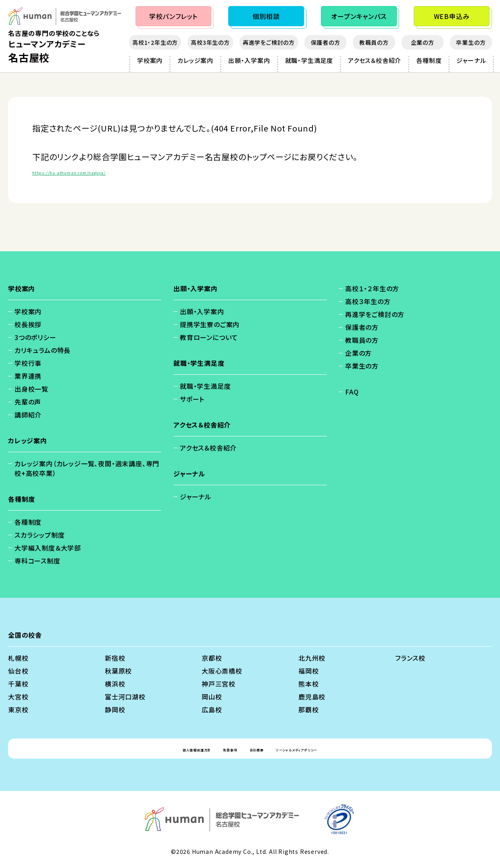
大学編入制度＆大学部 (48, 548)
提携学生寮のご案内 (210, 324)
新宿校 (115, 658)
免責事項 (218, 749)
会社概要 (257, 749)
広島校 (212, 709)
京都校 (212, 658)
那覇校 (308, 709)
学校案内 (150, 60)
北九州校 (312, 658)
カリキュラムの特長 (43, 350)
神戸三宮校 (219, 684)
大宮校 (18, 697)
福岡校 (308, 671)
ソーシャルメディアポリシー (322, 749)
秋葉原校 (118, 671)
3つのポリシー (35, 337)
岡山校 (212, 697)
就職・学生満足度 (309, 60)
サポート (192, 399)
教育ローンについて (209, 337)
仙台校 (18, 671)
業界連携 (28, 376)
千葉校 (18, 684)
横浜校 (115, 684)
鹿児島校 (312, 697)
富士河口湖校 (125, 697)
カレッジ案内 (195, 60)
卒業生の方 (471, 42)
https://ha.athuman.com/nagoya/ (100, 171)
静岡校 (115, 709)
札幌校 (18, 658)
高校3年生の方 (210, 42)
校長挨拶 (28, 324)
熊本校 (308, 684)
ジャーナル (471, 60)
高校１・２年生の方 (372, 288)
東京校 (18, 709)
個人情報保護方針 (165, 749)
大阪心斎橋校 (222, 671)
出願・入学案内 (249, 60)
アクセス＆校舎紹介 (375, 60)
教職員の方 (374, 42)
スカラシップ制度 (40, 535)
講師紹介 (28, 415)
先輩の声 (28, 402)
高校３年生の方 (368, 301)
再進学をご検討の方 (269, 42)
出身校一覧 (31, 389)
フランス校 (410, 658)
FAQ (352, 392)
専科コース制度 (37, 561)
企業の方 (423, 42)
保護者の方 (326, 42)
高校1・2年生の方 (155, 42)
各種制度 (429, 60)
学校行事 (28, 363)
